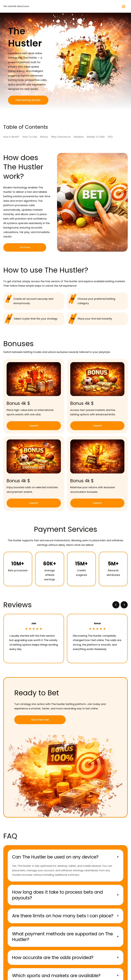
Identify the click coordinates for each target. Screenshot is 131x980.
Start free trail (40, 720)
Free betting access (28, 100)
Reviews (79, 137)
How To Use (30, 137)
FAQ (110, 137)
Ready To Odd (96, 137)
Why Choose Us (61, 137)
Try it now (25, 247)
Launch (34, 426)
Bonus (44, 137)
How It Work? (11, 137)
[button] (116, 605)
